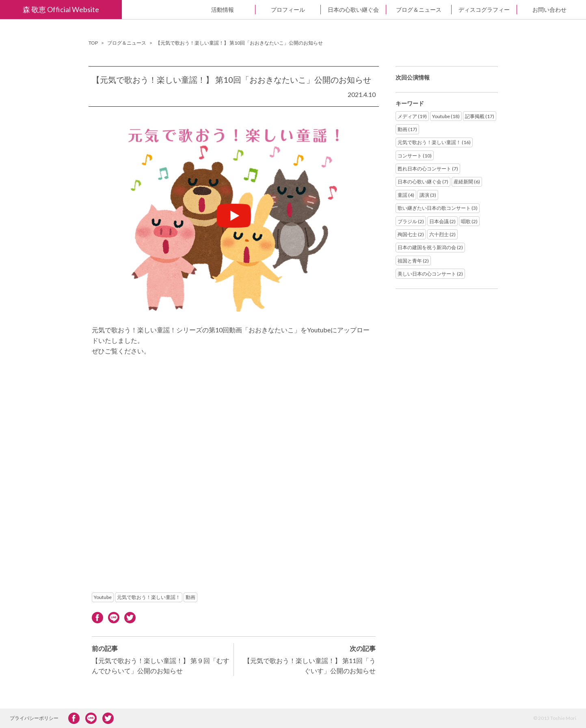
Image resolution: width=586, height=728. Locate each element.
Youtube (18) (446, 116)
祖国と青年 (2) (413, 261)
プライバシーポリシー (34, 718)
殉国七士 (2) (411, 234)
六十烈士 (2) (442, 234)
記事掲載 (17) (480, 116)
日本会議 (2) (442, 221)
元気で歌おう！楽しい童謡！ (149, 597)
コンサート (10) (415, 156)
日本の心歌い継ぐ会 (353, 10)
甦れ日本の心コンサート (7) (428, 169)
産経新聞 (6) (467, 182)
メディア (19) (412, 116)
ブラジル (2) (411, 221)
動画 (190, 597)
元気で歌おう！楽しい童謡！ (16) (434, 142)
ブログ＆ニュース (419, 10)
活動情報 (223, 10)
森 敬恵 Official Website (61, 9)
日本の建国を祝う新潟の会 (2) (430, 247)
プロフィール (288, 10)
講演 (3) (428, 195)
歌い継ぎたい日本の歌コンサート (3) (438, 208)
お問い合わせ (549, 10)
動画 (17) (407, 129)
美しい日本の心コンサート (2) (430, 274)
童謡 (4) (406, 195)
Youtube (103, 597)
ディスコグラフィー (484, 10)
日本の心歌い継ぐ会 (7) (423, 182)
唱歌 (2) (469, 221)
